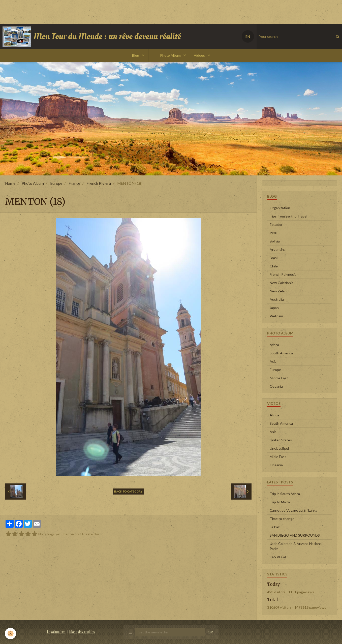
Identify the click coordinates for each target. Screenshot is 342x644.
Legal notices (56, 632)
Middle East (279, 378)
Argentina (278, 249)
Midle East (278, 457)
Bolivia (275, 241)
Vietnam (276, 316)
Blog (136, 55)
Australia (277, 299)
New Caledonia (282, 283)
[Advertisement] (92, 11)
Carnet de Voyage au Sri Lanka (293, 510)
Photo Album (171, 55)
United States (281, 440)
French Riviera (99, 183)
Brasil (274, 258)
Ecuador (276, 224)
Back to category (128, 491)
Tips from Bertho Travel (288, 216)
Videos (200, 55)
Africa (274, 345)
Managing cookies (82, 632)
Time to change (282, 519)
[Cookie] (11, 634)
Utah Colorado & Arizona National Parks (296, 546)
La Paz (275, 527)
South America (281, 353)
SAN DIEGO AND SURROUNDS (295, 535)
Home (10, 183)
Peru (273, 233)
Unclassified (279, 448)
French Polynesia (283, 274)
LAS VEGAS (279, 557)
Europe (56, 183)
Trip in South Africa (285, 494)
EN (248, 36)
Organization (280, 208)
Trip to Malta (280, 502)
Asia (273, 361)
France (74, 183)
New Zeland (279, 291)
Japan (274, 308)
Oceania (276, 386)
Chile (274, 266)
